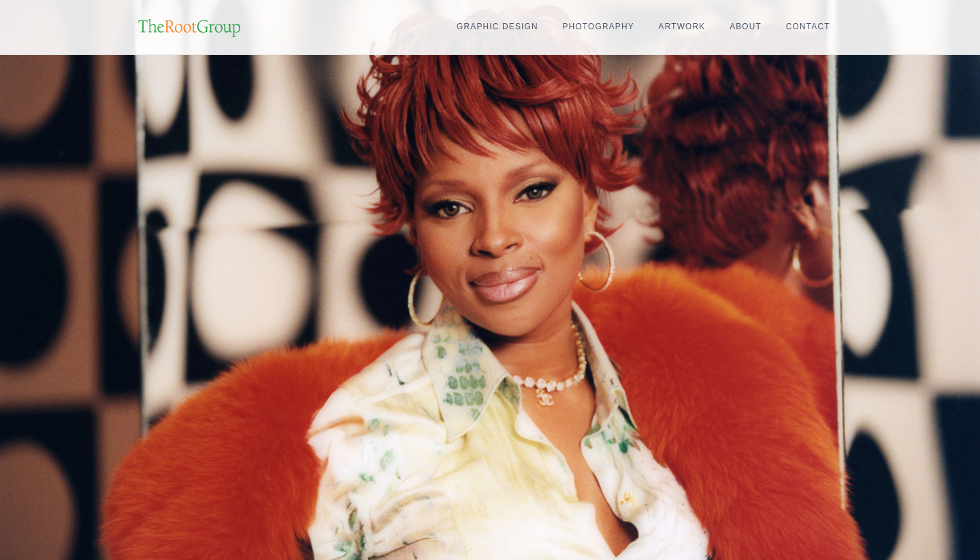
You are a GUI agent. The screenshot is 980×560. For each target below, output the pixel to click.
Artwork (682, 27)
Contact (808, 27)
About (746, 27)
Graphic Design (497, 27)
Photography (598, 27)
